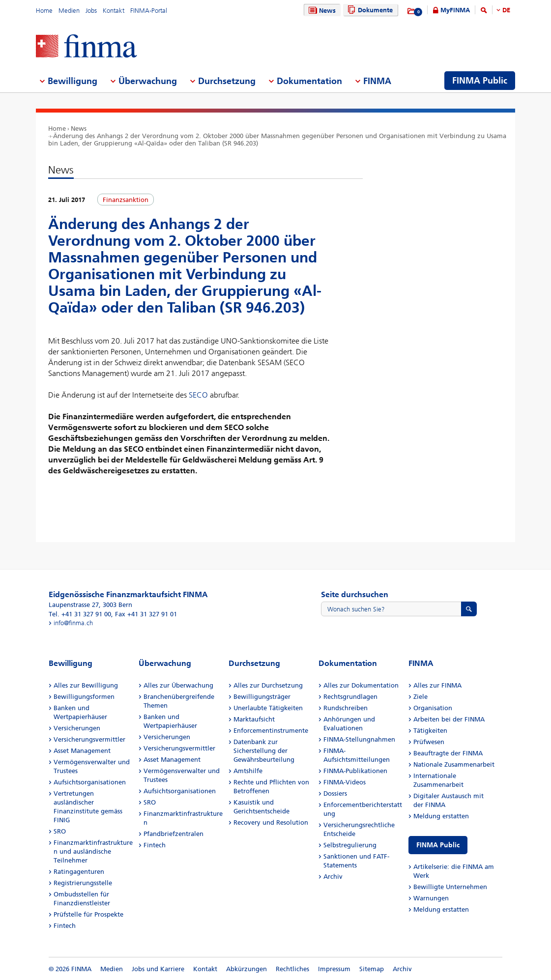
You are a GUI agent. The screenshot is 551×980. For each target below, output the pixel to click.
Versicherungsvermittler (89, 739)
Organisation (433, 708)
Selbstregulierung (350, 845)
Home (44, 11)
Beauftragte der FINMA (448, 753)
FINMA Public (438, 845)
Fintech (65, 926)
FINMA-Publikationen (355, 771)
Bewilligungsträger (262, 697)
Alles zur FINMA (437, 685)
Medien (69, 11)
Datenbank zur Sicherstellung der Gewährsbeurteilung (264, 751)
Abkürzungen (246, 969)
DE (506, 10)
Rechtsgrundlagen (350, 697)
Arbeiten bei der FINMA (449, 719)
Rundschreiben (346, 708)
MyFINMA (455, 10)
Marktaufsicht (254, 719)
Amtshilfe (248, 771)
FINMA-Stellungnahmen (359, 739)
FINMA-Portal (149, 11)
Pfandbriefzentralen (174, 834)
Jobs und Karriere (158, 969)
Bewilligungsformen (84, 697)
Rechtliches (292, 969)
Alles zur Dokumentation (361, 685)
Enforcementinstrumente (271, 731)
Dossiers (335, 793)
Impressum (334, 969)
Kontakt (114, 11)
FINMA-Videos (345, 782)
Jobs (91, 11)
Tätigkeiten (430, 731)
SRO (60, 831)
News (321, 11)
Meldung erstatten (441, 816)
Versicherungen (77, 728)
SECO (198, 395)
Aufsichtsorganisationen (90, 782)
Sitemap (372, 969)
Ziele (420, 697)
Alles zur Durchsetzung (268, 685)
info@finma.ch (73, 623)
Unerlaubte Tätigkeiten (268, 708)
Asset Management (82, 751)
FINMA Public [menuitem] (480, 81)
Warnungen (431, 898)
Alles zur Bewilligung (86, 685)
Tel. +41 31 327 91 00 (80, 614)
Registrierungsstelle (83, 883)
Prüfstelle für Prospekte (88, 914)
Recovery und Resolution (271, 822)
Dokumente (369, 10)
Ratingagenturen (79, 872)
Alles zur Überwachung (178, 685)
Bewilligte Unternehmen (450, 887)
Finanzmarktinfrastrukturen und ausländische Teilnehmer (93, 851)
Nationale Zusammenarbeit (454, 764)
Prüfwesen (429, 742)
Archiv (333, 877)
